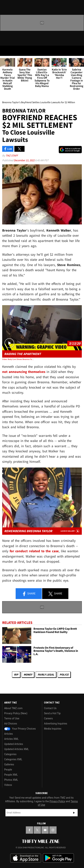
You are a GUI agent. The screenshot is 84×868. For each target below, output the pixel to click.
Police (64, 675)
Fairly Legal (46, 675)
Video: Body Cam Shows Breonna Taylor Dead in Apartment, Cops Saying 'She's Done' (18, 359)
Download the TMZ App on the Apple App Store (26, 858)
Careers (48, 718)
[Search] (79, 51)
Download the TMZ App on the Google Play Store (58, 858)
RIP (16, 675)
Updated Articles (14, 744)
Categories (10, 754)
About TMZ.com (13, 708)
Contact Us (50, 708)
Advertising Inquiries (56, 724)
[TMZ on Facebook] (29, 830)
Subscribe (74, 813)
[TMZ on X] (37, 830)
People (8, 770)
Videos (8, 785)
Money (28, 675)
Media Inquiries (53, 729)
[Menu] (5, 51)
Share (29, 594)
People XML (11, 775)
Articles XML (11, 739)
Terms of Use (12, 718)
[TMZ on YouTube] (45, 830)
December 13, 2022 (24, 160)
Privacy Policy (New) (16, 713)
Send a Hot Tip (52, 713)
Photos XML (11, 780)
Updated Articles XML (16, 749)
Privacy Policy (57, 801)
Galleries (9, 764)
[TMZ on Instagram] (53, 830)
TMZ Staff (12, 156)
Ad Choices (11, 724)
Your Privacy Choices (20, 729)
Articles (9, 734)
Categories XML (13, 759)
